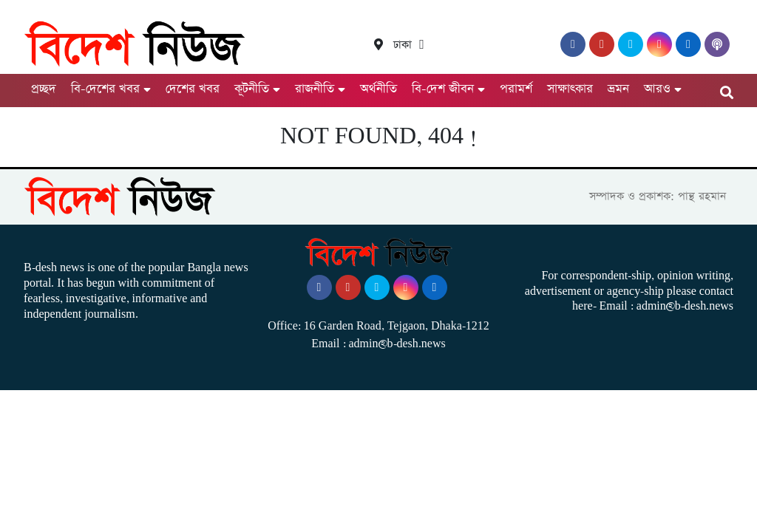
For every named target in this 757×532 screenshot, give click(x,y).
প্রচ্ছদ (44, 89)
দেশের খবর (193, 89)
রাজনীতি (315, 89)
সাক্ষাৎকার (570, 89)
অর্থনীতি (378, 89)
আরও (657, 89)
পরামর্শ (516, 89)
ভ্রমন (618, 89)
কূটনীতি (252, 89)
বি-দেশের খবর (105, 89)
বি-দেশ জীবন (443, 89)
